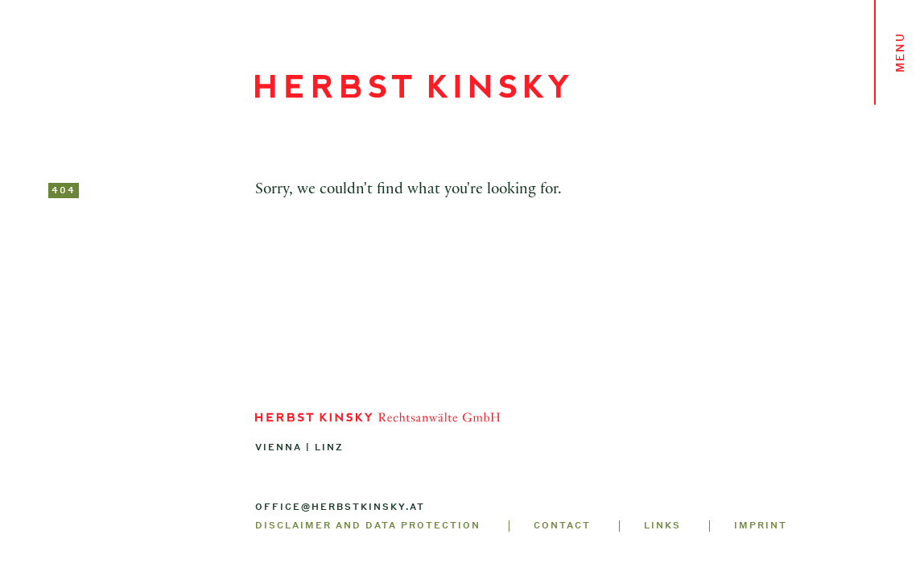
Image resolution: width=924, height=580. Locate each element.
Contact (562, 525)
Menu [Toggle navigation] (899, 52)
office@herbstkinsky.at (340, 507)
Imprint (761, 525)
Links (662, 525)
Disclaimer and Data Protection (368, 525)
